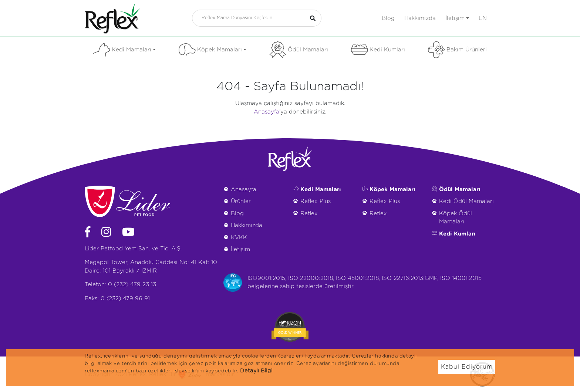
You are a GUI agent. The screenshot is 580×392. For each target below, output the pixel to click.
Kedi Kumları (378, 50)
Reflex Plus (316, 201)
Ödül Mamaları (299, 50)
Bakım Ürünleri (457, 50)
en (483, 18)
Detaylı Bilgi (256, 371)
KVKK (239, 238)
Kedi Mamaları (124, 50)
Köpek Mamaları (213, 50)
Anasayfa (267, 112)
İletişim (457, 18)
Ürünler (241, 201)
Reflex (309, 214)
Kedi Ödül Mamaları (466, 201)
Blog (388, 18)
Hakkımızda (420, 18)
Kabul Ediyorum (467, 367)
